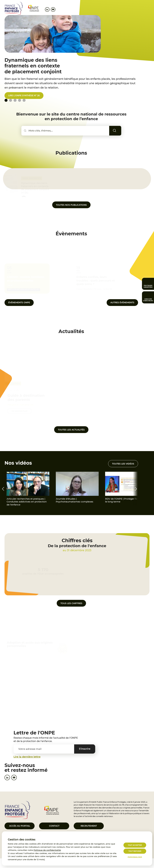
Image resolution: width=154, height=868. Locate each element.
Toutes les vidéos (123, 464)
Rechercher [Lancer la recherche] (119, 131)
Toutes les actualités (71, 430)
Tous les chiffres (71, 603)
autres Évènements (122, 302)
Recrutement (89, 826)
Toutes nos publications (71, 205)
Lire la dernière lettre (27, 757)
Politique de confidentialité (47, 850)
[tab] (11, 100)
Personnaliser (135, 857)
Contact (54, 826)
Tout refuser (135, 851)
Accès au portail (20, 826)
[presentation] (3, 489)
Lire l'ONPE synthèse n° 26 (24, 95)
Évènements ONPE (19, 302)
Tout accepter (135, 845)
